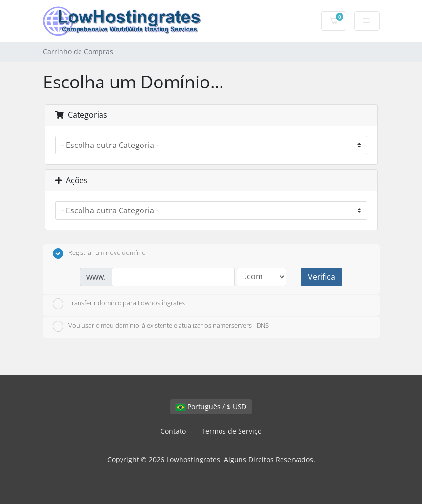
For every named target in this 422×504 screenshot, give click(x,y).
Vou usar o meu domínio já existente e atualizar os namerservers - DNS (161, 326)
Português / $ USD (211, 407)
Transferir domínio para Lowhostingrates (119, 304)
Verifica (322, 277)
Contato (173, 431)
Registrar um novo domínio (99, 253)
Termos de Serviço (231, 431)
